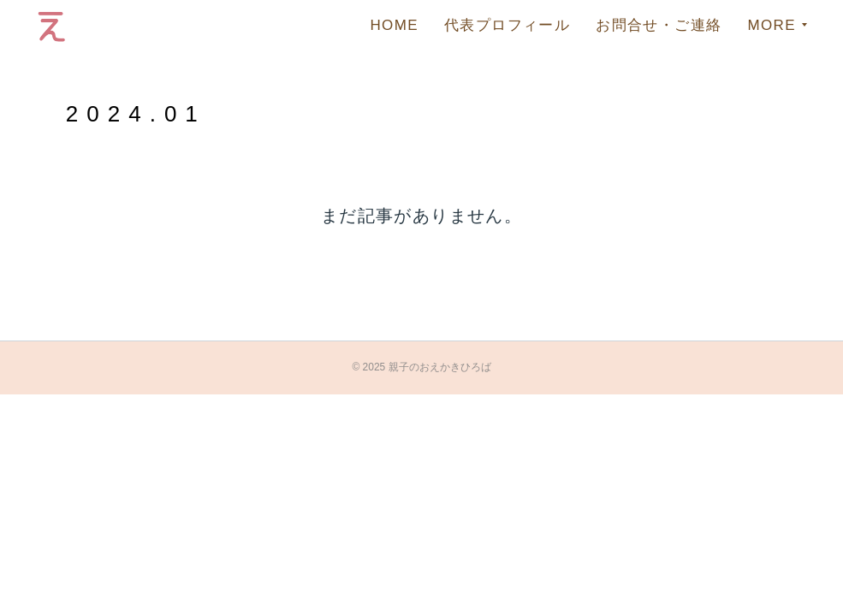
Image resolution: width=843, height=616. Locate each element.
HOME (394, 25)
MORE (772, 25)
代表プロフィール (507, 25)
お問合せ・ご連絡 (659, 25)
